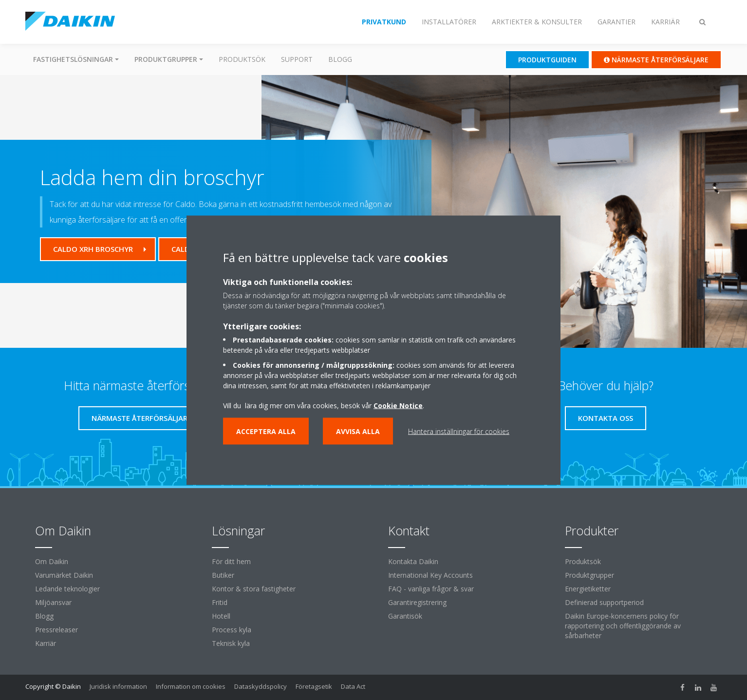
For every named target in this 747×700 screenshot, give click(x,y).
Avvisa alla (358, 431)
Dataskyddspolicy (261, 686)
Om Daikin (52, 561)
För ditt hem (231, 561)
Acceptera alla (266, 431)
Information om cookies (191, 686)
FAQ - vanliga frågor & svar (431, 589)
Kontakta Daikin (413, 561)
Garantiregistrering (417, 602)
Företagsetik (314, 686)
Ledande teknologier (67, 589)
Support (297, 59)
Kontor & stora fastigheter (254, 589)
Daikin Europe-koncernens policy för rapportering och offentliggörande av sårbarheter (623, 626)
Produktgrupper (589, 575)
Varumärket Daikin (64, 575)
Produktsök (242, 59)
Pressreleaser (56, 630)
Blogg (340, 59)
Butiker (223, 575)
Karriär (46, 643)
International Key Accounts (430, 575)
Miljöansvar (53, 602)
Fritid (220, 602)
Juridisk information (118, 686)
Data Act (353, 686)
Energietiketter (588, 589)
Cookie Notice (398, 405)
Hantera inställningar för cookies (459, 431)
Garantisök (405, 616)
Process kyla (232, 630)
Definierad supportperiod (604, 602)
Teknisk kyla (231, 643)
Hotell (221, 616)
